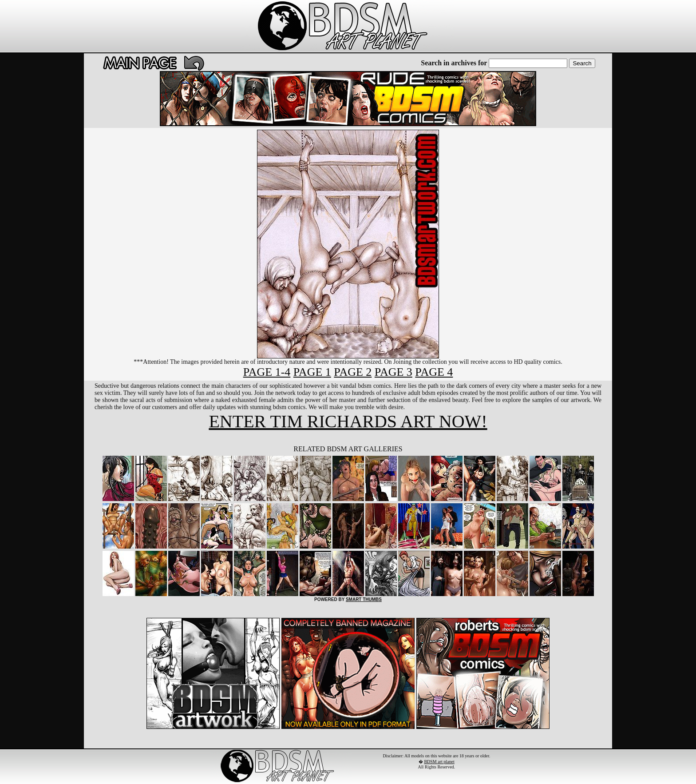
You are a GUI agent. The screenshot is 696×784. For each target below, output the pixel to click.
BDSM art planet (439, 762)
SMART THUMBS (364, 599)
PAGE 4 (434, 372)
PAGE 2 (353, 372)
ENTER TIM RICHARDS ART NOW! (348, 421)
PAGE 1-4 (267, 372)
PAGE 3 (393, 372)
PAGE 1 (312, 372)
